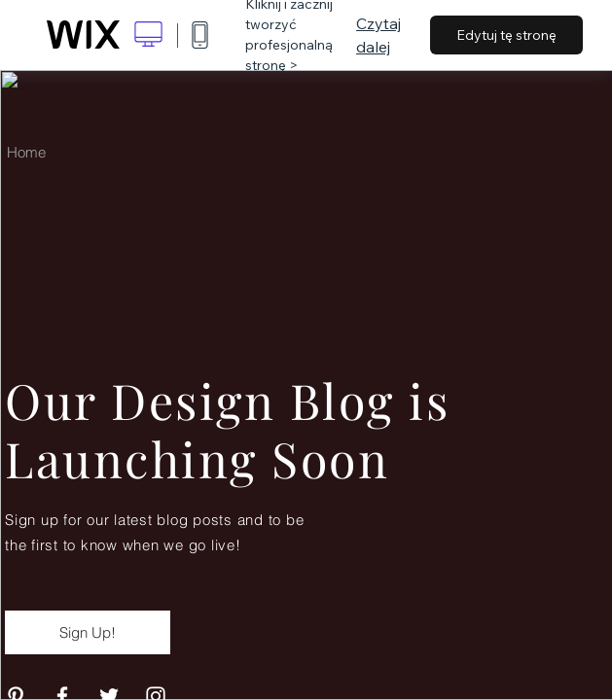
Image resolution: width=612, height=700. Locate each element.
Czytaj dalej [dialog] (378, 35)
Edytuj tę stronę (506, 35)
